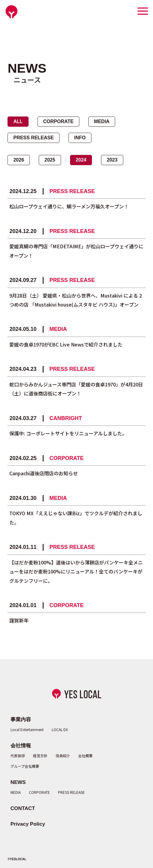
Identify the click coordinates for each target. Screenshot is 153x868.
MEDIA (102, 121)
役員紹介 (63, 756)
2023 (112, 160)
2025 (50, 160)
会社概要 (85, 756)
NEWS (18, 782)
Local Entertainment (27, 729)
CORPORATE (58, 121)
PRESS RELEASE (33, 138)
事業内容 (21, 720)
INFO (80, 138)
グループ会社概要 (25, 766)
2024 (81, 160)
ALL (18, 121)
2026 (19, 160)
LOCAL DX (60, 729)
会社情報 (21, 746)
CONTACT (23, 808)
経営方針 (40, 756)
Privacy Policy (28, 824)
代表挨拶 (18, 756)
